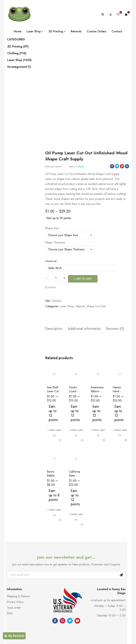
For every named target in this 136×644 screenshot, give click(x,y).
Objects (80, 306)
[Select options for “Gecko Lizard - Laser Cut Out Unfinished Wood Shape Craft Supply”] (76, 432)
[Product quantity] (56, 278)
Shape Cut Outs (96, 306)
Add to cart (84, 278)
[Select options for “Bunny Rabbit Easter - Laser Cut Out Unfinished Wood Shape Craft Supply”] (54, 512)
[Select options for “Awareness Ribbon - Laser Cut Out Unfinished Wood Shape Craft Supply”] (98, 432)
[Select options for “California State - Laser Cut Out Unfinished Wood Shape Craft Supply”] (76, 516)
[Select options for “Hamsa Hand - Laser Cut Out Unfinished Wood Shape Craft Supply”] (120, 432)
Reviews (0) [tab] (115, 328)
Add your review (53, 167)
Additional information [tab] (84, 328)
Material (51, 261)
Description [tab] (54, 328)
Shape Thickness (55, 243)
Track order (14, 607)
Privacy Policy (15, 601)
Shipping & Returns (18, 596)
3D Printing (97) (21, 47)
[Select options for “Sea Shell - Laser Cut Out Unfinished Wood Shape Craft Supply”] (54, 432)
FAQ (10, 613)
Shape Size (52, 228)
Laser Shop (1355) (23, 60)
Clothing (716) (20, 53)
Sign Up (121, 574)
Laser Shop (67, 306)
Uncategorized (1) (23, 67)
